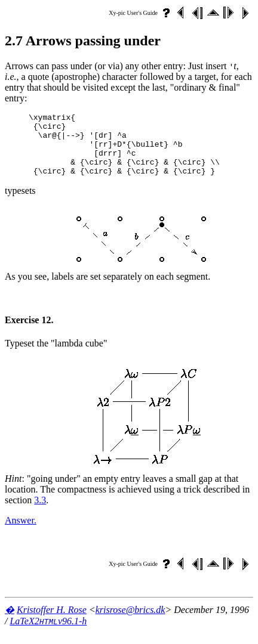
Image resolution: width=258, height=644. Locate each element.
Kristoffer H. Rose (52, 622)
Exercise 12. (29, 332)
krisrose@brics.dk (130, 622)
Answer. (21, 533)
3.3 (40, 513)
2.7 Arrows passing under (83, 41)
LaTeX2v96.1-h (48, 634)
